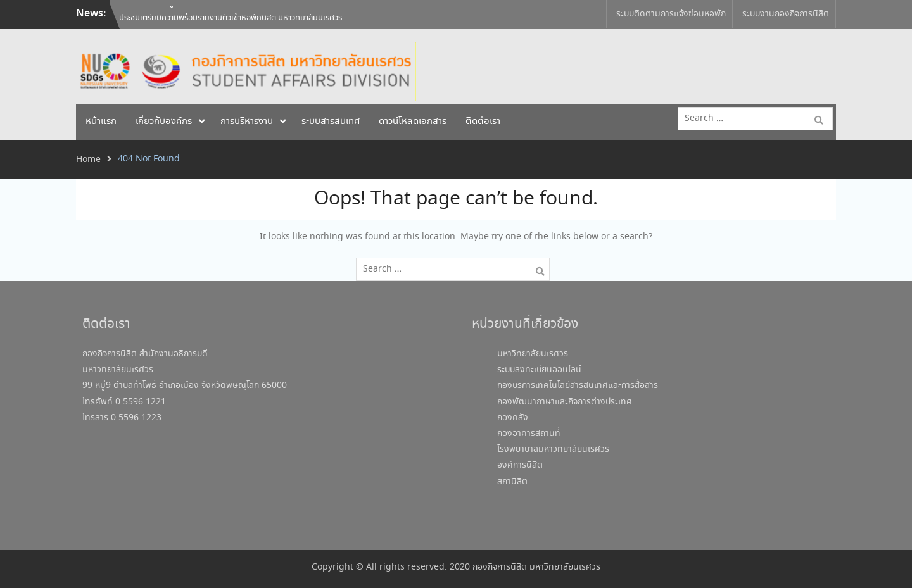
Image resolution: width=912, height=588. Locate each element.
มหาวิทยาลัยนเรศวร (533, 354)
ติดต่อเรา (483, 122)
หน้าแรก (101, 122)
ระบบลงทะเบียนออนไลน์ (539, 370)
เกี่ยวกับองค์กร (164, 122)
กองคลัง (513, 418)
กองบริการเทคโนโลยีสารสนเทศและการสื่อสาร (578, 385)
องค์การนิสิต (520, 465)
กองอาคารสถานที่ (529, 434)
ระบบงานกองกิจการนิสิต (786, 14)
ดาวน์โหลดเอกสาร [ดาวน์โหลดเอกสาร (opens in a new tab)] (413, 122)
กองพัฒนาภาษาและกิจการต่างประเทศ (565, 402)
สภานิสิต (512, 482)
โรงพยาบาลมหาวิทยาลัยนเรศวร (553, 449)
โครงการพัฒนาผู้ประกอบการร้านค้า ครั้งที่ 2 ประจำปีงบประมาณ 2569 (230, 14)
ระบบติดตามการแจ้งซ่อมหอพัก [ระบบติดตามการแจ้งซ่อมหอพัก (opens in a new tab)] (671, 14)
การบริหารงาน (247, 122)
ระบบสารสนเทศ (331, 122)
